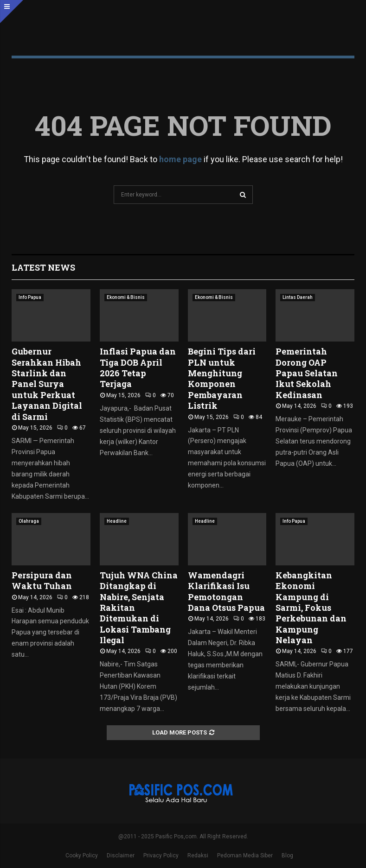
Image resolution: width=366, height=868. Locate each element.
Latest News (43, 267)
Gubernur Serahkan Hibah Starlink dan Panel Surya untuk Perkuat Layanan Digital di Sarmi (47, 384)
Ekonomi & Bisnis (126, 297)
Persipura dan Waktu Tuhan (42, 580)
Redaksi (198, 855)
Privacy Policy (161, 855)
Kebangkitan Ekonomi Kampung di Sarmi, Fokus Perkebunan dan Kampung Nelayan (311, 608)
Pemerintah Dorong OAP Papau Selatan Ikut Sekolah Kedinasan (307, 373)
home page (180, 159)
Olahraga (29, 521)
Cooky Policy (82, 855)
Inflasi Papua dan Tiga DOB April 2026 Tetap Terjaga (138, 367)
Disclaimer (121, 855)
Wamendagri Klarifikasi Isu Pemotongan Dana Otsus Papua (226, 591)
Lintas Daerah (298, 297)
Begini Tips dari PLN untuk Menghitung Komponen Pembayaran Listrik (222, 378)
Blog (287, 855)
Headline (117, 521)
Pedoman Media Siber (245, 855)
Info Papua (30, 297)
